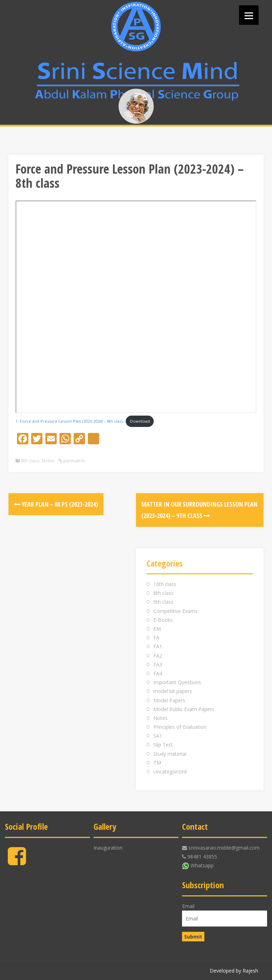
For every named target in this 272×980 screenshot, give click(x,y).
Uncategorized (170, 771)
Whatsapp (202, 865)
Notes (48, 461)
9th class (163, 602)
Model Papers (169, 700)
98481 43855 (202, 857)
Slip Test (163, 745)
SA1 (158, 736)
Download (140, 421)
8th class (30, 461)
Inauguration (108, 848)
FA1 (158, 646)
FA (156, 638)
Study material (170, 754)
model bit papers (173, 691)
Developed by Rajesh (234, 971)
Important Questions (177, 682)
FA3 (158, 664)
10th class (165, 584)
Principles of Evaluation (180, 727)
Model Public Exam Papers (184, 709)
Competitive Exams (175, 611)
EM (157, 629)
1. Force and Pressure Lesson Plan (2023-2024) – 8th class (69, 421)
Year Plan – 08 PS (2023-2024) (56, 504)
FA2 (158, 656)
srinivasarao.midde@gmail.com (224, 848)
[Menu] (249, 15)
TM (157, 763)
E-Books (163, 620)
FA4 (158, 673)
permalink (74, 461)
